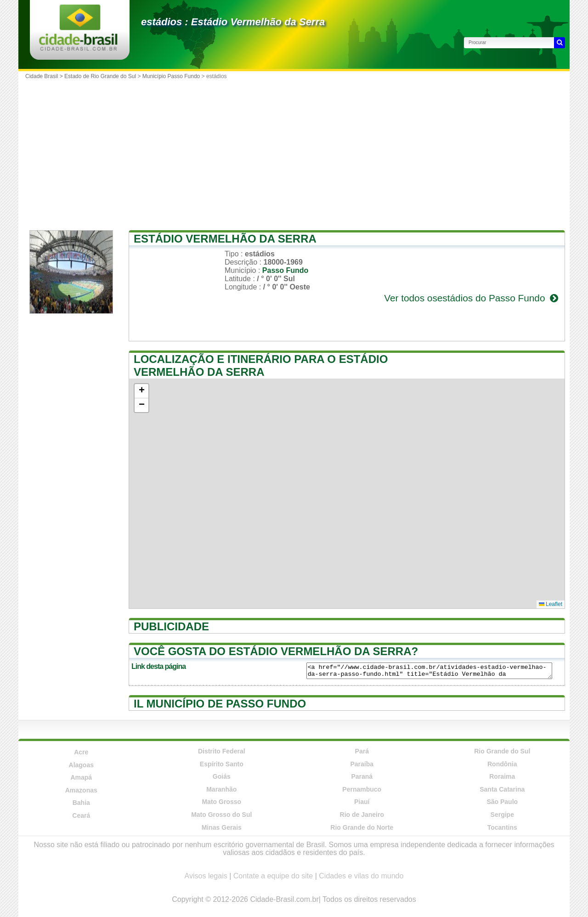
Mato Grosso (221, 802)
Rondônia (502, 764)
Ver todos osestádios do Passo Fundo (472, 298)
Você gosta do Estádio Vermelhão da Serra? (276, 651)
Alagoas (81, 765)
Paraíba (362, 764)
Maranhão (221, 789)
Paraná (362, 776)
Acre (81, 752)
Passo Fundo (285, 270)
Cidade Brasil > (45, 76)
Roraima (502, 776)
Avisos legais (206, 876)
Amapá (81, 777)
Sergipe (502, 815)
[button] (141, 391)
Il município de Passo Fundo (220, 704)
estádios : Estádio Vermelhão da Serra (233, 22)
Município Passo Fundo (171, 76)
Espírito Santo (222, 764)
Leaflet (551, 604)
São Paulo (502, 802)
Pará (362, 751)
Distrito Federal (222, 751)
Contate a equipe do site (273, 876)
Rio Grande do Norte (362, 827)
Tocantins (502, 827)
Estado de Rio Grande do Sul (100, 76)
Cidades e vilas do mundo (361, 876)
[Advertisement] (294, 152)
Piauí (362, 802)
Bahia (81, 803)
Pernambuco (362, 789)
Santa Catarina (502, 789)
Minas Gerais (222, 827)
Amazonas (81, 790)
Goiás (222, 776)
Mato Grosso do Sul (221, 815)
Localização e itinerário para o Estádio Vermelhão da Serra (261, 365)
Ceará (81, 815)
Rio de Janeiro (362, 815)
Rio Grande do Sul (502, 751)
